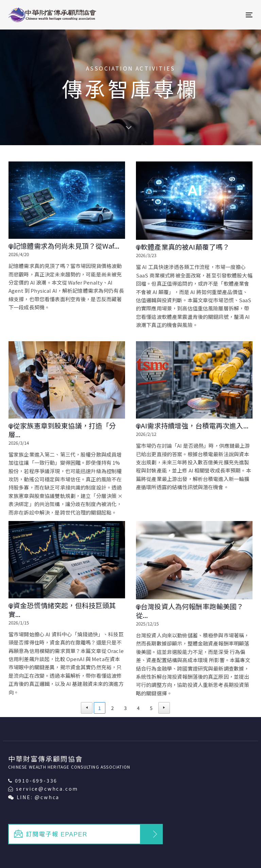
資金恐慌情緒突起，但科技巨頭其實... (62, 610)
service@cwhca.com (47, 789)
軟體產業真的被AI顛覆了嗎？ (183, 247)
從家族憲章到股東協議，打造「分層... (62, 430)
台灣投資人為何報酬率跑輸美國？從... (190, 611)
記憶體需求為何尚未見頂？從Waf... (64, 246)
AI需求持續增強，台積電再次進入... (192, 426)
